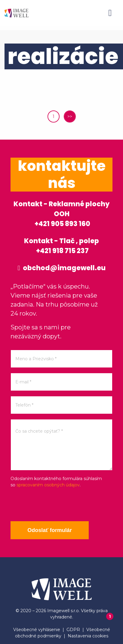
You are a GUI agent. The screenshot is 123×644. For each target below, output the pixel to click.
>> (70, 116)
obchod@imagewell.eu (61, 268)
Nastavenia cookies (88, 636)
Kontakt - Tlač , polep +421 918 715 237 (61, 246)
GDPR (73, 630)
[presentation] (56, 505)
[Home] (17, 13)
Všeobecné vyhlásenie (37, 630)
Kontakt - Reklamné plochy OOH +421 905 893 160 (61, 214)
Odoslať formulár (50, 530)
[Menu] (110, 13)
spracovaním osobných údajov (48, 485)
